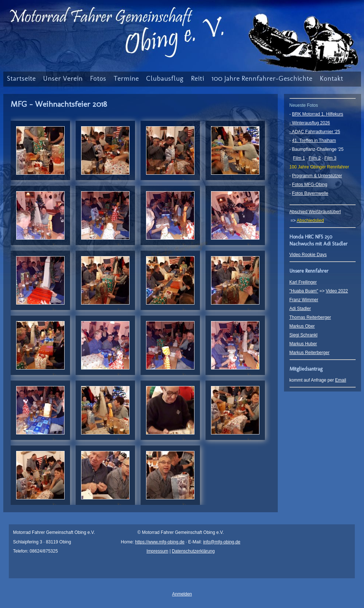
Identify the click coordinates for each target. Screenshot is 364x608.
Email (341, 380)
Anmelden (182, 594)
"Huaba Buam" (304, 291)
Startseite (21, 78)
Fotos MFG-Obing (310, 185)
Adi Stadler (300, 309)
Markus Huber (303, 344)
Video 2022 (337, 291)
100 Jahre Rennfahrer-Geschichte (262, 78)
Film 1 (299, 158)
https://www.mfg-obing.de (160, 542)
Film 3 (330, 158)
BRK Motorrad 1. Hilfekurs (318, 114)
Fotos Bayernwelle (310, 193)
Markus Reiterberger (310, 353)
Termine (126, 78)
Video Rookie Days (308, 255)
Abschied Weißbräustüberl (315, 212)
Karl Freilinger (303, 282)
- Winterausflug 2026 (310, 123)
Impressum (157, 551)
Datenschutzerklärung (193, 551)
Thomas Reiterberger (310, 317)
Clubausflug (165, 78)
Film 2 (315, 158)
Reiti (197, 78)
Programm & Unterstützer (317, 176)
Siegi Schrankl (304, 335)
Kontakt (331, 78)
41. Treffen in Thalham (314, 141)
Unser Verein (63, 78)
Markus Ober (302, 326)
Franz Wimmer (304, 300)
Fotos (98, 78)
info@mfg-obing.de (222, 542)
